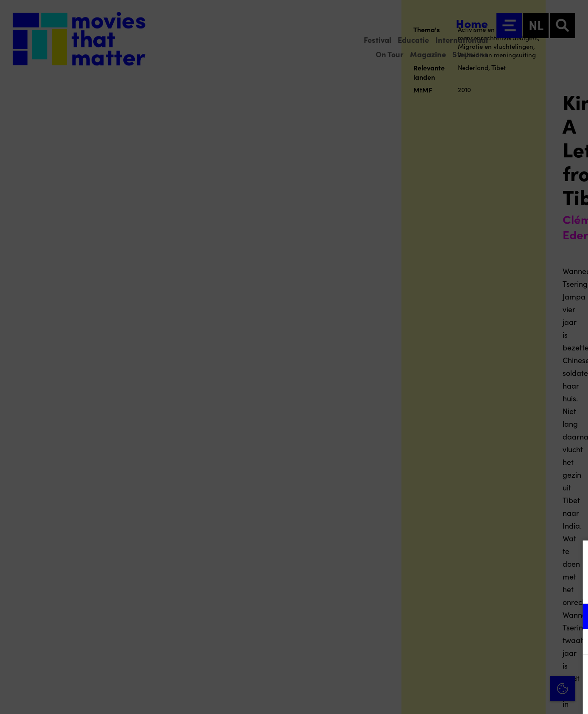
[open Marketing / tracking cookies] (574, 643)
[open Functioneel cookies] (574, 617)
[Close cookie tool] (575, 556)
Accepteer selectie (516, 698)
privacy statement (482, 589)
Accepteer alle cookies (516, 673)
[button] (507, 616)
